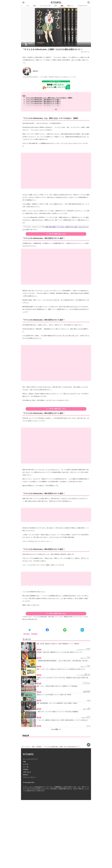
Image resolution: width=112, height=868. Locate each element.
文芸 (55, 6)
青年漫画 (39, 747)
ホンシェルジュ (26, 747)
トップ (28, 6)
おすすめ (26, 764)
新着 (35, 6)
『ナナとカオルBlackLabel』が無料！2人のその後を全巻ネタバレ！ (62, 747)
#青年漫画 (26, 634)
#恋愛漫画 (34, 634)
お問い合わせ (27, 772)
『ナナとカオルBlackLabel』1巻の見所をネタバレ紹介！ (43, 100)
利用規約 (26, 769)
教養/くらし (70, 6)
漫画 (62, 6)
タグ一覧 (26, 767)
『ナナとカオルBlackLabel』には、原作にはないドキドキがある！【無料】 (49, 98)
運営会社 (26, 775)
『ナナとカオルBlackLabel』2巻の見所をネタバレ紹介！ (43, 101)
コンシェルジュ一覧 (45, 6)
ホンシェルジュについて (30, 759)
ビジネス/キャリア (82, 6)
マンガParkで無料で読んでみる (56, 234)
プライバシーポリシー (30, 777)
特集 (24, 762)
